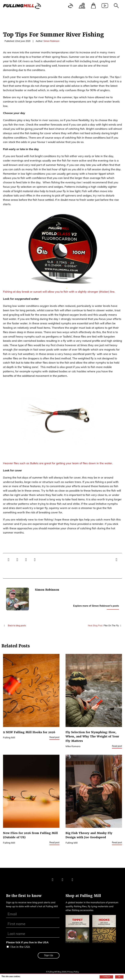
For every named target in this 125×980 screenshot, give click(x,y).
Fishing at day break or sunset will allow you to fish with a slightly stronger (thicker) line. (59, 292)
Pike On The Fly (105, 626)
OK (119, 977)
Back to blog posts (15, 626)
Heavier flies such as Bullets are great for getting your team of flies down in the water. (58, 464)
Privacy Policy (73, 972)
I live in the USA (20, 947)
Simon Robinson (51, 41)
